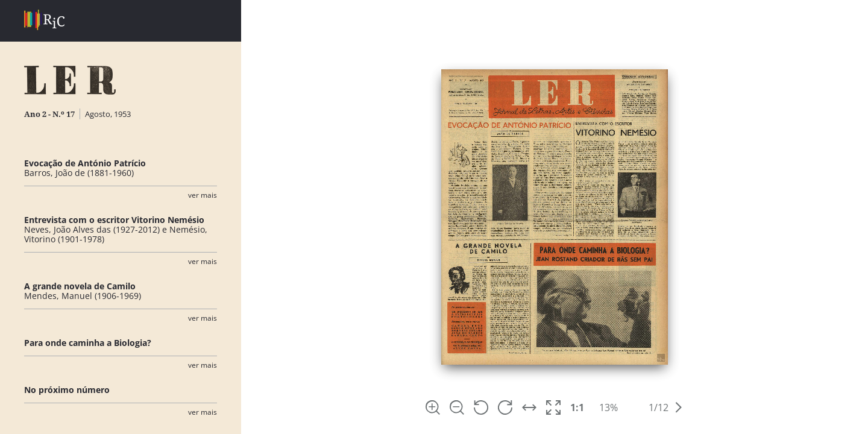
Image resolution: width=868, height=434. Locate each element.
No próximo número (67, 390)
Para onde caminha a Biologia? (88, 343)
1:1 (577, 407)
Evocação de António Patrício (85, 163)
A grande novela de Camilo (80, 286)
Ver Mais (203, 195)
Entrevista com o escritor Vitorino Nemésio (114, 220)
